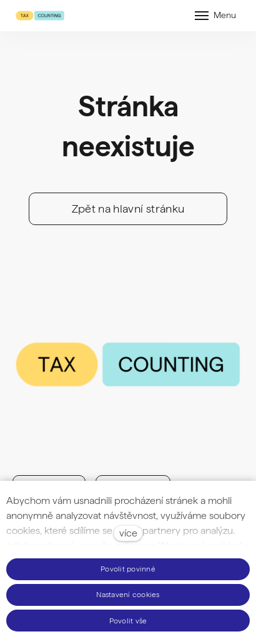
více (128, 533)
